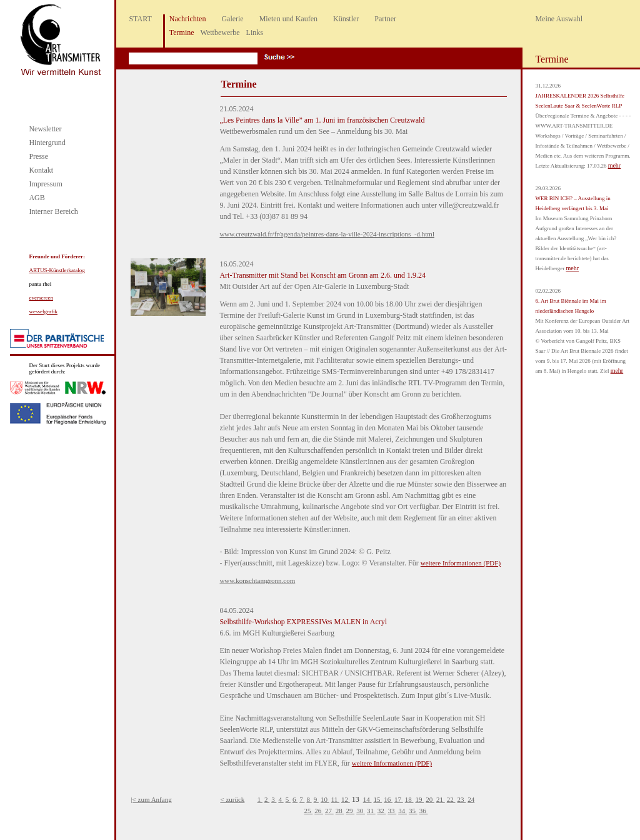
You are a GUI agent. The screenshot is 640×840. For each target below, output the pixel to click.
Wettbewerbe (220, 33)
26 (319, 811)
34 (402, 811)
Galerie (232, 19)
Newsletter (45, 129)
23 (461, 799)
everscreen (41, 298)
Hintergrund (47, 143)
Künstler (346, 19)
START (140, 19)
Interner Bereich (53, 211)
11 (335, 799)
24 (471, 799)
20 (430, 799)
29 (350, 811)
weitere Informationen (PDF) (461, 563)
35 (413, 811)
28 (340, 811)
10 (325, 799)
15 (377, 799)
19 (419, 799)
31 (371, 811)
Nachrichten (188, 19)
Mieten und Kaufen (288, 19)
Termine (182, 33)
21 (441, 799)
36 (424, 811)
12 (346, 799)
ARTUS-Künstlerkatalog (57, 270)
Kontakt (41, 170)
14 (367, 799)
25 (308, 811)
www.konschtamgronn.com (257, 580)
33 (392, 811)
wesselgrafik (43, 311)
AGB (37, 198)
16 (388, 799)
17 (399, 799)
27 (329, 811)
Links (255, 33)
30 (361, 811)
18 (409, 799)
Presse (38, 156)
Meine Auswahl (559, 19)
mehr (615, 165)
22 (451, 799)
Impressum (45, 184)
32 (382, 811)
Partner (385, 19)
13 (357, 799)
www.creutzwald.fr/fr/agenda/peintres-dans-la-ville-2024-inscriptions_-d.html (327, 234)
